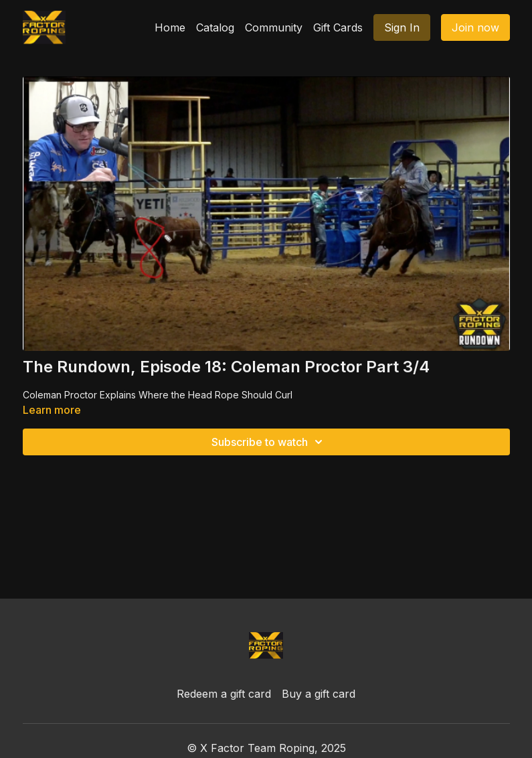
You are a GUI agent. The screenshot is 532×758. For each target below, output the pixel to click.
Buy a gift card (319, 694)
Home (170, 27)
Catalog (215, 27)
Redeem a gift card (224, 694)
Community (274, 27)
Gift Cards (338, 27)
